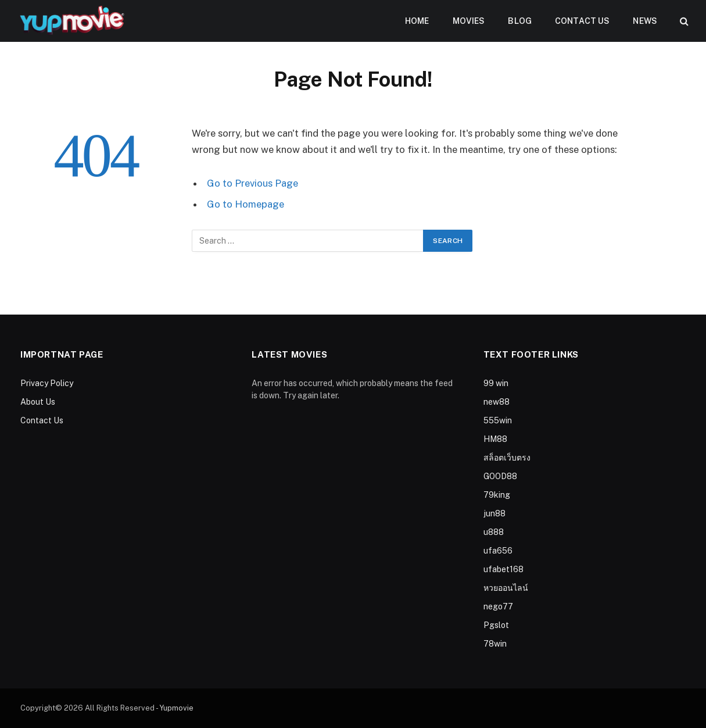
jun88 (494, 513)
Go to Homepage (246, 204)
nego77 (498, 606)
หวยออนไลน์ (506, 588)
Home (417, 21)
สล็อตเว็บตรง (507, 458)
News (645, 21)
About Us (38, 402)
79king (497, 495)
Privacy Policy (47, 383)
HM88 (495, 439)
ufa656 (498, 551)
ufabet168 (503, 569)
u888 (494, 532)
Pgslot (496, 625)
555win (498, 420)
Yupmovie (176, 708)
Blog (520, 21)
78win (495, 644)
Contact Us (582, 21)
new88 (497, 402)
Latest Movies (289, 354)
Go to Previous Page (252, 183)
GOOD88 (500, 476)
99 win (496, 383)
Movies (469, 21)
